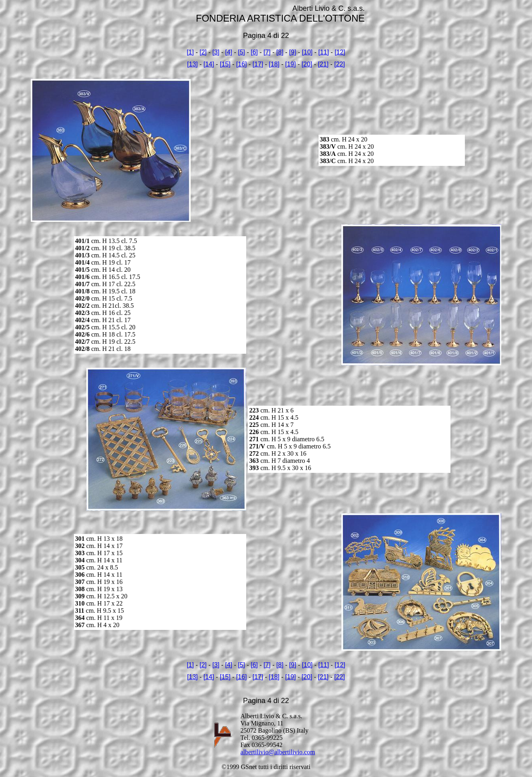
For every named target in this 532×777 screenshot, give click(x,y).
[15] (225, 64)
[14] (209, 64)
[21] (323, 64)
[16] (242, 64)
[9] (293, 52)
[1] (190, 52)
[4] (229, 52)
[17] (258, 64)
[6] (254, 52)
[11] (324, 52)
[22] (340, 64)
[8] (280, 52)
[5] (241, 52)
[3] (216, 52)
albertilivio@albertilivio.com (278, 752)
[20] (307, 64)
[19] (291, 64)
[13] (192, 64)
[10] (307, 52)
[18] (274, 64)
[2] (203, 52)
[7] (267, 52)
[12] (340, 52)
